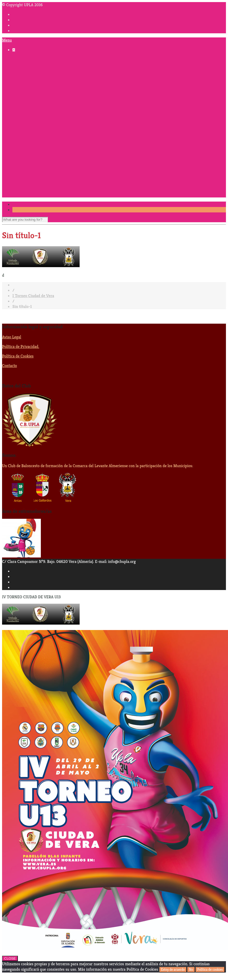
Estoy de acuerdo (173, 970)
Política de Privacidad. (21, 346)
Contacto (10, 366)
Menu (7, 40)
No (191, 970)
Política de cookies (210, 970)
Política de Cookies (18, 356)
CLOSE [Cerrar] (10, 958)
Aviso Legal (12, 337)
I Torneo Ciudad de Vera (33, 296)
